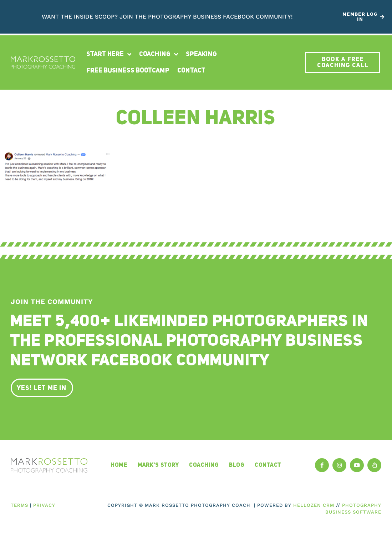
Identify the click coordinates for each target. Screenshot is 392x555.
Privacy (44, 505)
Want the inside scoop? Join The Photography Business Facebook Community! (167, 17)
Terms (19, 505)
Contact (191, 71)
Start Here (109, 54)
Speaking (201, 54)
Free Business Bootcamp (128, 71)
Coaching (159, 54)
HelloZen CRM (314, 505)
